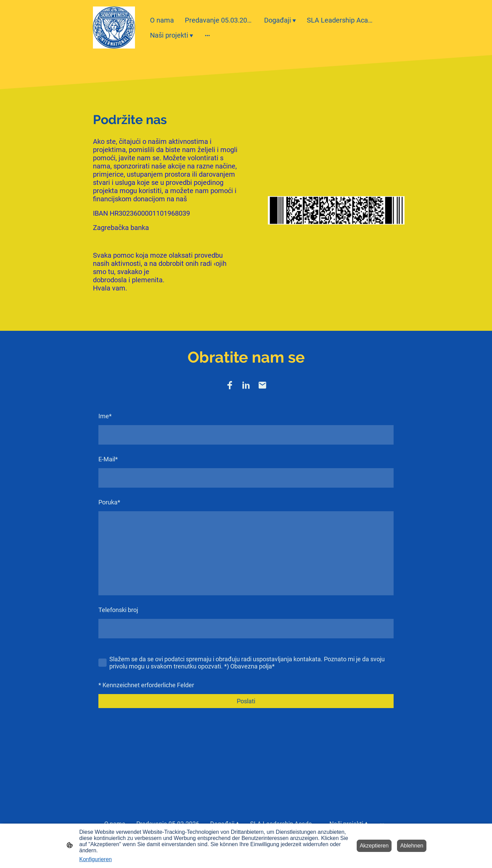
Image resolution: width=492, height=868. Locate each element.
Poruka (109, 502)
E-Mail (108, 459)
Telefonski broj (118, 610)
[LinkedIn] (246, 385)
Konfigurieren (95, 859)
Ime (105, 416)
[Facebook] (230, 385)
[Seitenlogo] (114, 28)
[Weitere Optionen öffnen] (207, 35)
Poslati (246, 701)
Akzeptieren (374, 846)
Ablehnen (412, 846)
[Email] (262, 385)
